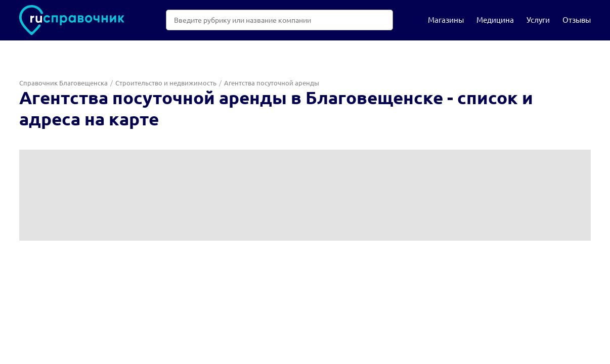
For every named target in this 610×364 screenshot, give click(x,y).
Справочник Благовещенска (63, 83)
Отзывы (577, 19)
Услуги (538, 19)
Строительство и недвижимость (166, 83)
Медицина (495, 19)
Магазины (446, 19)
